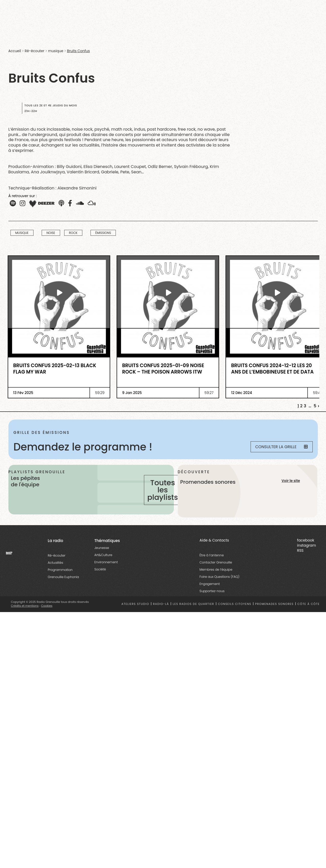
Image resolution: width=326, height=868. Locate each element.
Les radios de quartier (194, 613)
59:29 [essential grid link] (100, 393)
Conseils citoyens (234, 613)
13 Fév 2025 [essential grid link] (23, 393)
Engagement (210, 593)
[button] (23, 204)
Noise (51, 233)
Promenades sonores (274, 613)
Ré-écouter (35, 51)
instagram (307, 554)
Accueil (15, 51)
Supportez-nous (212, 600)
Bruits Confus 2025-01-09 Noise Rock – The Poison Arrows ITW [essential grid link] (163, 369)
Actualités (55, 571)
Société (100, 578)
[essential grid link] (59, 292)
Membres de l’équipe (216, 578)
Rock (73, 233)
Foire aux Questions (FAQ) (219, 585)
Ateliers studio (135, 613)
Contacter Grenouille (216, 571)
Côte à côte (308, 613)
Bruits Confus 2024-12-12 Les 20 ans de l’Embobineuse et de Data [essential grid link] (272, 369)
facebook (306, 549)
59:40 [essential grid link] (318, 393)
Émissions (103, 233)
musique (56, 51)
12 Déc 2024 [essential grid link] (241, 393)
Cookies (47, 614)
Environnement (106, 571)
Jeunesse (102, 556)
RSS (300, 559)
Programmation (60, 578)
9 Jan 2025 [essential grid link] (132, 393)
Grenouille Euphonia (63, 586)
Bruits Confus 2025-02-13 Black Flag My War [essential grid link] (55, 369)
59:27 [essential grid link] (209, 393)
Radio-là (161, 613)
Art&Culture (103, 564)
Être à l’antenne (212, 564)
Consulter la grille (280, 447)
